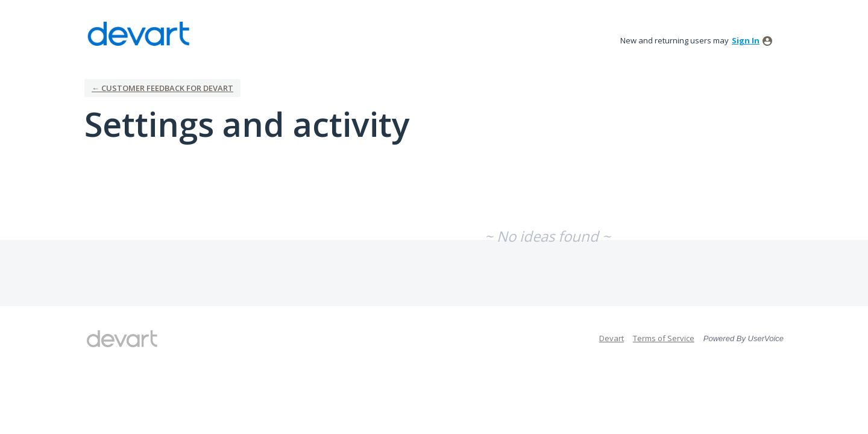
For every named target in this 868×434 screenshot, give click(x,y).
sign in (746, 40)
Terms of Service (664, 338)
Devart (612, 338)
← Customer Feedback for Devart (162, 88)
